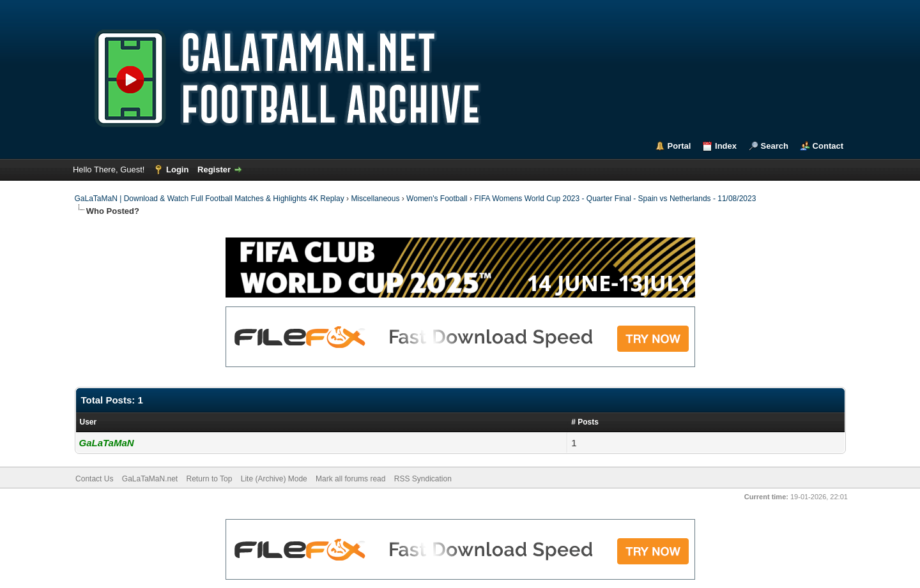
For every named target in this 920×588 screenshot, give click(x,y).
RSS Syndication (423, 479)
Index (726, 146)
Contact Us (94, 479)
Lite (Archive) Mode (274, 479)
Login (177, 170)
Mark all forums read (350, 479)
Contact (828, 146)
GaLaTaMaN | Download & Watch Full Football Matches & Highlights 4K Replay (210, 199)
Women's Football (437, 199)
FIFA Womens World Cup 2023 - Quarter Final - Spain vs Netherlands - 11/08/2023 (615, 199)
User (88, 422)
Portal (679, 146)
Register (214, 170)
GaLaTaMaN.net (150, 479)
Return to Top (210, 479)
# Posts (585, 422)
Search (775, 146)
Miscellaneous (375, 199)
